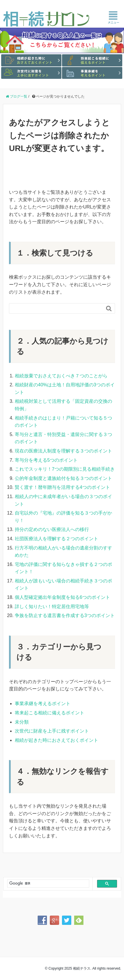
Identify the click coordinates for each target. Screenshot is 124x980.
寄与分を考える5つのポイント (46, 460)
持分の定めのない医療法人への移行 (52, 529)
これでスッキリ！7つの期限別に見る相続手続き (65, 469)
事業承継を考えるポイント (43, 704)
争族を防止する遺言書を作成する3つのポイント (65, 615)
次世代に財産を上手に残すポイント (52, 731)
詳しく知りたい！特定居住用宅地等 (52, 607)
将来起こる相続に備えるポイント (50, 713)
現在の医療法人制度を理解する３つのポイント (63, 451)
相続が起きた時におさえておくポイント (56, 740)
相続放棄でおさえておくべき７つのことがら (61, 376)
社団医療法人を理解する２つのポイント (56, 539)
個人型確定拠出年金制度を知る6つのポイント (62, 597)
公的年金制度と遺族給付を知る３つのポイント (63, 478)
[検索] (46, 884)
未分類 (22, 722)
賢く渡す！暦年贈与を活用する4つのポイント (62, 487)
